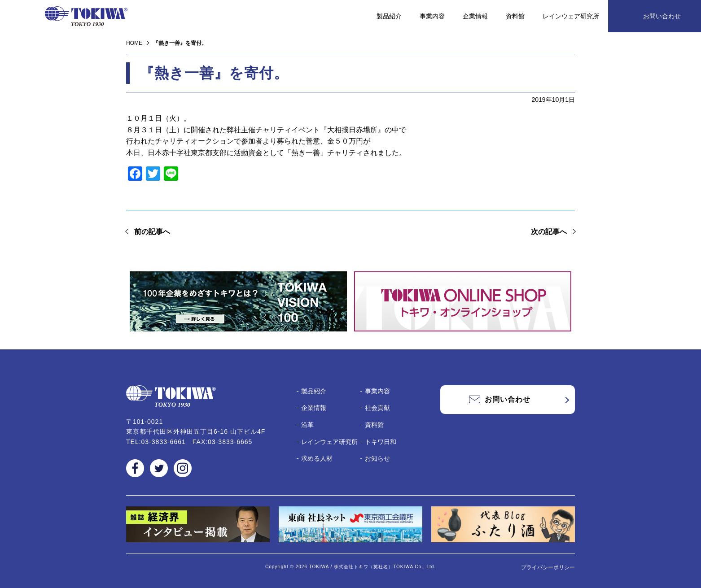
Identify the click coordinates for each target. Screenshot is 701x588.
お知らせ (377, 458)
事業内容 (432, 16)
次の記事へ (549, 232)
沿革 (307, 425)
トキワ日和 (381, 442)
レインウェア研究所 (571, 16)
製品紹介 (389, 16)
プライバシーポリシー (548, 567)
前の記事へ (152, 232)
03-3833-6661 (164, 442)
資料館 (515, 16)
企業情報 (475, 16)
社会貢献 (377, 408)
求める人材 (317, 458)
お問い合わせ (662, 16)
